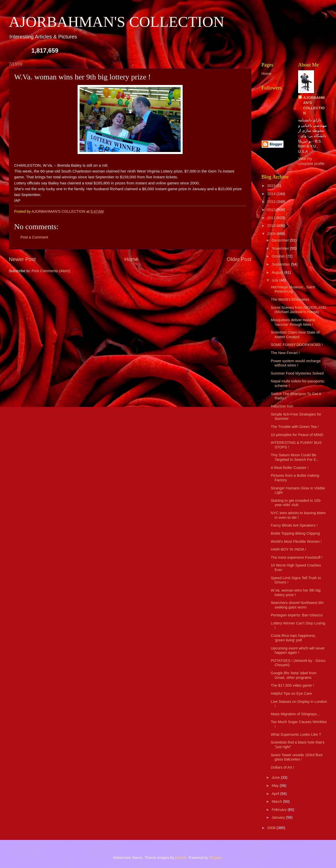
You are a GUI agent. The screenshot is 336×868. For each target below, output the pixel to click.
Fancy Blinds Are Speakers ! (294, 525)
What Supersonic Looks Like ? (296, 734)
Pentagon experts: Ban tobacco (297, 615)
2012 (272, 210)
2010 (272, 226)
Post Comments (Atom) (51, 271)
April (276, 794)
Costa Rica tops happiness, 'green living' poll (293, 638)
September (281, 264)
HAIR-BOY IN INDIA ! (289, 549)
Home (131, 259)
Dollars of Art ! (282, 767)
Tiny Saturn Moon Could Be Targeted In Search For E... (295, 457)
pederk (181, 858)
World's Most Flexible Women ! (296, 541)
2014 (272, 194)
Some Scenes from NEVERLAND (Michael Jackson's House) (298, 310)
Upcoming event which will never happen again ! (298, 650)
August (278, 272)
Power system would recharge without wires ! (296, 363)
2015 (272, 186)
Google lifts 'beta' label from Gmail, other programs (294, 675)
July (275, 280)
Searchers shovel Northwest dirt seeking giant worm (297, 605)
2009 (272, 234)
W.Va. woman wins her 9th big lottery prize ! (296, 593)
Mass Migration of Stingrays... (295, 714)
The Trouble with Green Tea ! (295, 427)
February (280, 810)
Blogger (215, 858)
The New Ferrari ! (285, 353)
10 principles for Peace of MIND (297, 435)
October (279, 256)
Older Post (239, 259)
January (279, 817)
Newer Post (22, 259)
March (277, 801)
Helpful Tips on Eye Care (291, 693)
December (281, 240)
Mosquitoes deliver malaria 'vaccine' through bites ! (293, 322)
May (276, 786)
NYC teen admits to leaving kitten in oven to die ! (298, 515)
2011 (272, 218)
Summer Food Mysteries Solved (297, 373)
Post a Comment (34, 237)
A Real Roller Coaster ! (290, 468)
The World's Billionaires (290, 299)
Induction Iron (282, 406)
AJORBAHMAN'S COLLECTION (117, 22)
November (281, 248)
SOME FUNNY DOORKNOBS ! (297, 345)
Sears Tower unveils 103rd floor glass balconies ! (297, 757)
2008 (272, 828)
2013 (272, 202)
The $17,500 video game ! (292, 685)
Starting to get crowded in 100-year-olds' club (296, 503)
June (276, 777)
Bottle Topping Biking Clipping (295, 533)
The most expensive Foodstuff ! (297, 557)
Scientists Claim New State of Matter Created (295, 335)
